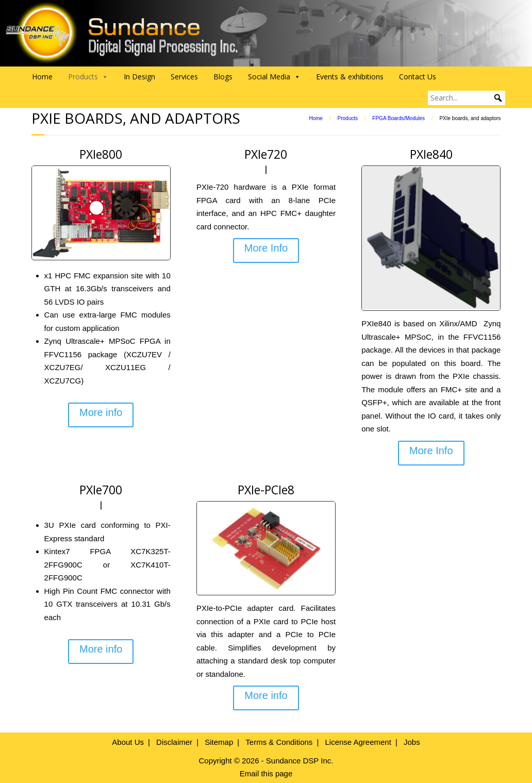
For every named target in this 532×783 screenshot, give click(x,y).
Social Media (274, 77)
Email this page (266, 773)
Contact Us (418, 77)
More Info (266, 248)
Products (348, 118)
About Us (128, 742)
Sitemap (219, 742)
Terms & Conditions (279, 742)
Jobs (412, 742)
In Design (139, 77)
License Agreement (358, 742)
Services (184, 77)
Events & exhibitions (350, 77)
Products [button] (88, 77)
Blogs (223, 77)
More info (101, 412)
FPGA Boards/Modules (398, 118)
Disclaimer (174, 742)
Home (42, 77)
